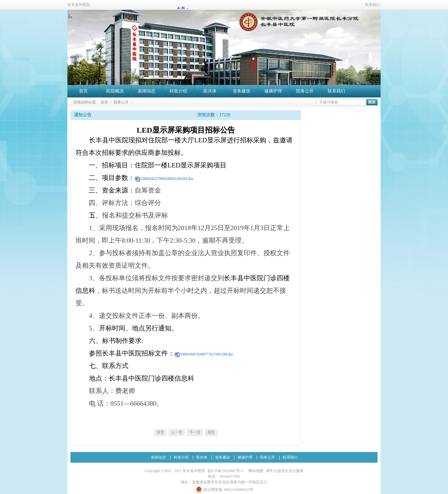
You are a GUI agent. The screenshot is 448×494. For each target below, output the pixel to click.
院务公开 (121, 102)
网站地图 (255, 471)
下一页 (195, 432)
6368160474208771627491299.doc (207, 354)
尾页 (211, 432)
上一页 (177, 432)
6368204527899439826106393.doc (167, 179)
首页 (83, 91)
